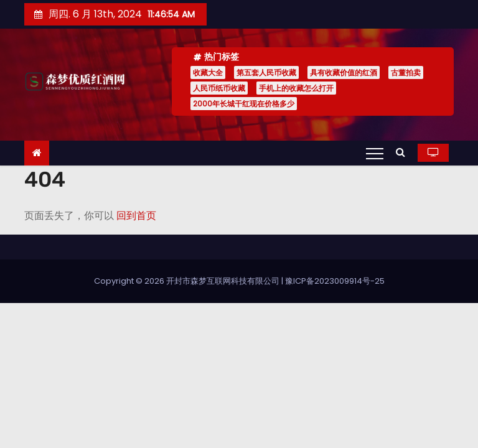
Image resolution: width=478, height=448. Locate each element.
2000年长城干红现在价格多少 (244, 104)
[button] (404, 152)
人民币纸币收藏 (219, 88)
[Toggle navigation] (375, 153)
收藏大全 (208, 72)
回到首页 (136, 216)
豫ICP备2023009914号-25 (335, 281)
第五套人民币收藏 (266, 72)
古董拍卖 (406, 72)
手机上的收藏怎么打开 (296, 88)
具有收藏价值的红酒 (344, 72)
